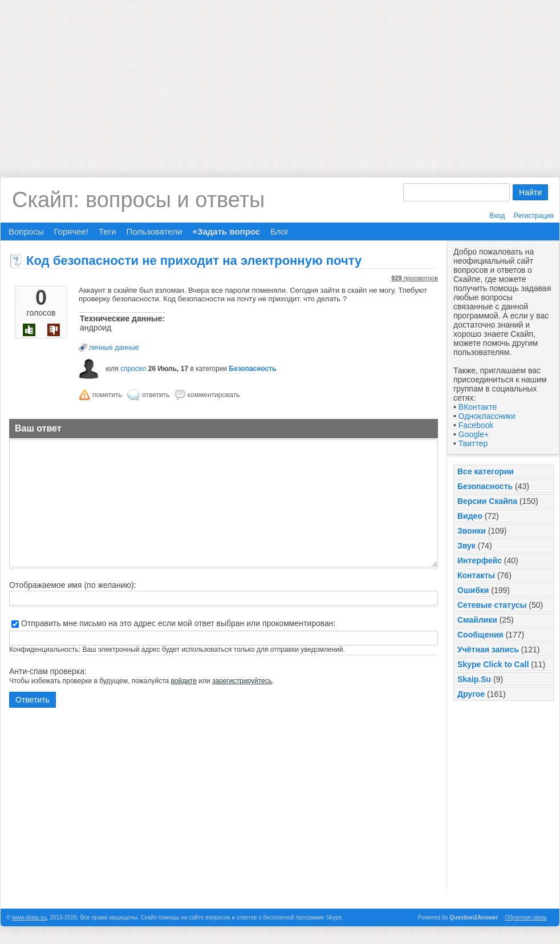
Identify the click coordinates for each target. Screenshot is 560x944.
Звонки (472, 531)
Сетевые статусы (492, 605)
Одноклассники (487, 416)
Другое (471, 694)
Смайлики (477, 620)
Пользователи (154, 231)
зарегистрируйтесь (242, 681)
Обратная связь (526, 917)
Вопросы (26, 231)
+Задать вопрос (226, 231)
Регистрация (534, 216)
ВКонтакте (478, 407)
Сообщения (480, 635)
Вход (497, 216)
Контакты (476, 575)
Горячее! (71, 231)
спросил (133, 369)
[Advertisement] (280, 80)
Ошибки (473, 590)
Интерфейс (480, 560)
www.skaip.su (29, 917)
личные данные (114, 348)
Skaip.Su (474, 679)
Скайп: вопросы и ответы (138, 200)
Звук (466, 546)
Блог (279, 231)
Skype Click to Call (493, 664)
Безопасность (485, 486)
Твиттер (473, 443)
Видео (470, 516)
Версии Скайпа (487, 501)
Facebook (476, 425)
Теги (107, 231)
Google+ (474, 434)
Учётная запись (488, 649)
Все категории (486, 471)
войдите (184, 681)
